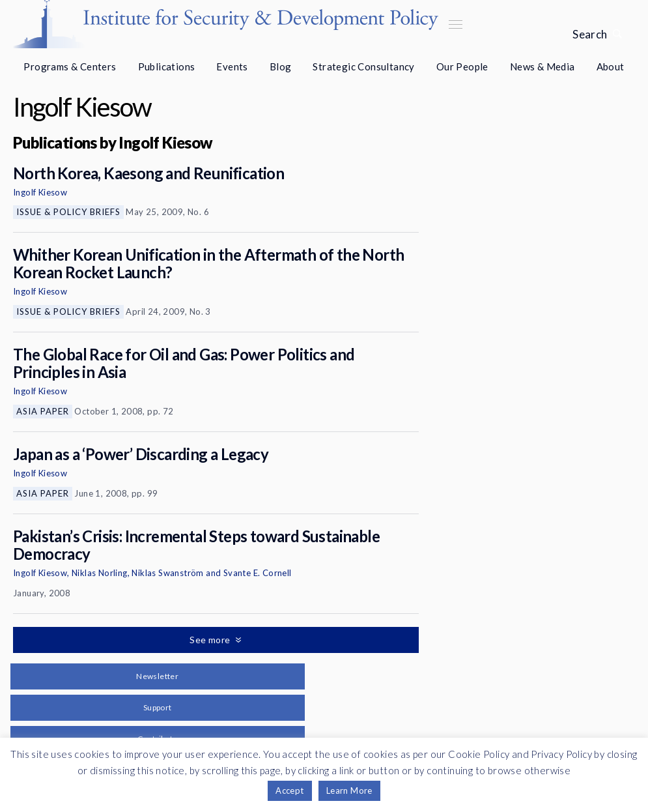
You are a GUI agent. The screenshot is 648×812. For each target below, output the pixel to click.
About (611, 66)
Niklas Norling (100, 573)
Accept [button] (289, 790)
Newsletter (157, 676)
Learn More (349, 790)
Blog (281, 66)
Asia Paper (43, 411)
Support (158, 707)
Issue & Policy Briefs (68, 212)
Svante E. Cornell (258, 573)
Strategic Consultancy (363, 66)
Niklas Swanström (167, 573)
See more (211, 640)
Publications (167, 66)
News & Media (542, 66)
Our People (462, 66)
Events (232, 66)
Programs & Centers (70, 66)
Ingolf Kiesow (40, 192)
